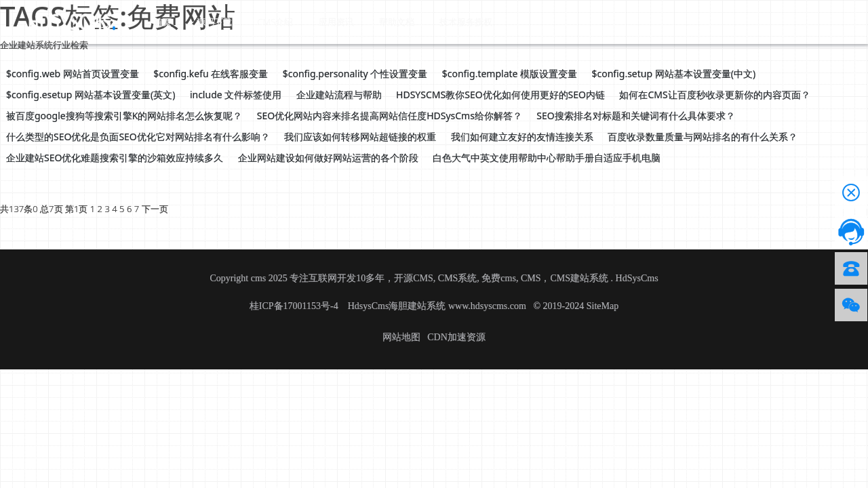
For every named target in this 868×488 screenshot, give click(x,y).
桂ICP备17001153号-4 (295, 306)
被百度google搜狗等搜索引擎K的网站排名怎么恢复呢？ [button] (124, 116)
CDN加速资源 (456, 337)
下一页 (155, 209)
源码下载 (201, 21)
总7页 (51, 209)
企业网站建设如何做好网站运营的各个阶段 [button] (328, 158)
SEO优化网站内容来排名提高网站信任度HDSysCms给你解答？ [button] (390, 116)
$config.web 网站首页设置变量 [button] (73, 74)
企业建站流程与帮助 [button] (339, 95)
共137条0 (19, 209)
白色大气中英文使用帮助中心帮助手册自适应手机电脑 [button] (547, 158)
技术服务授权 (430, 21)
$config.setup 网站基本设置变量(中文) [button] (674, 74)
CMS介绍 (256, 21)
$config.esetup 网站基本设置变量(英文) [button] (91, 95)
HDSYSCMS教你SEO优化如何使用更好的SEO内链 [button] (500, 95)
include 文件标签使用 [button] (236, 95)
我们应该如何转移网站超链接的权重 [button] (360, 137)
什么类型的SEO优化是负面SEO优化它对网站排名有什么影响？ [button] (138, 137)
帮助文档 (365, 21)
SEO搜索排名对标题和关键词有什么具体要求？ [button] (635, 116)
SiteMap (603, 306)
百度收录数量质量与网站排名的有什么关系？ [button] (703, 137)
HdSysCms (637, 278)
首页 (157, 21)
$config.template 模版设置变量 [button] (510, 74)
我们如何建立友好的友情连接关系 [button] (522, 137)
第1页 (76, 209)
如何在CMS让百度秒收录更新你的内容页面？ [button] (714, 95)
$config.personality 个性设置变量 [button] (355, 74)
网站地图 (401, 337)
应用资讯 (311, 21)
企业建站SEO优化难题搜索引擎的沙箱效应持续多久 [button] (115, 158)
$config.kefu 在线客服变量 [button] (211, 74)
